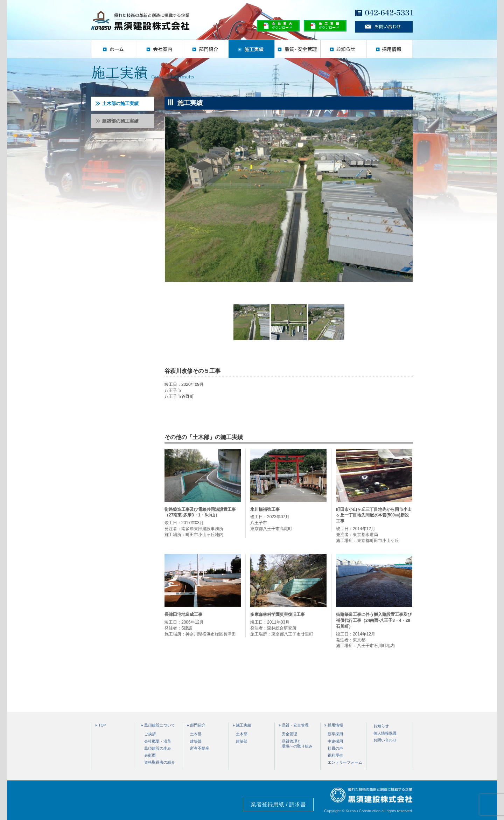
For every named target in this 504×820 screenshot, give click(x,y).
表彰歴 (150, 755)
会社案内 (160, 49)
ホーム (114, 49)
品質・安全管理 (297, 49)
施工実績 (251, 49)
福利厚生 (335, 755)
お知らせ (343, 49)
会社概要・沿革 (158, 741)
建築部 (196, 741)
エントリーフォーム (345, 762)
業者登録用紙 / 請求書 (278, 804)
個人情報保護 (385, 733)
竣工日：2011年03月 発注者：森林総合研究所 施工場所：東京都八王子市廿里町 (288, 624)
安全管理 (289, 734)
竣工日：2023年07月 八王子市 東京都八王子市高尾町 (288, 519)
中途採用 (335, 741)
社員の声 (335, 748)
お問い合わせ (385, 740)
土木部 (196, 734)
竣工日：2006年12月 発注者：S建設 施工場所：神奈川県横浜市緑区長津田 (203, 624)
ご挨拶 (150, 734)
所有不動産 (200, 748)
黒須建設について (160, 725)
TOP (102, 725)
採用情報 (389, 49)
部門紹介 (206, 49)
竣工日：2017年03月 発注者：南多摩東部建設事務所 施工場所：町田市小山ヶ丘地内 (203, 522)
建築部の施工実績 (117, 121)
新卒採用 (335, 734)
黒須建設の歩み (158, 748)
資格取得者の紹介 (160, 762)
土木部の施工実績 (117, 103)
